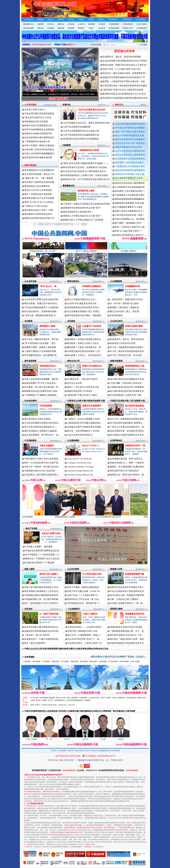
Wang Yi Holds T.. (91, 446)
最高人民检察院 (72, 698)
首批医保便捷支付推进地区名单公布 (127, 643)
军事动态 (41, 28)
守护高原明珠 (46, 406)
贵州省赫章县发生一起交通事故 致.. (41, 355)
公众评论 (81, 24)
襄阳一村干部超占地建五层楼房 (130, 132)
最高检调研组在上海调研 (73, 516)
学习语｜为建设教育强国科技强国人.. (127, 347)
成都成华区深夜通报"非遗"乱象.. (130, 174)
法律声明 (71, 751)
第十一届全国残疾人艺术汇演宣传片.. (42, 603)
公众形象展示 (74, 609)
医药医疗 (81, 28)
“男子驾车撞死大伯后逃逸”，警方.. (41, 343)
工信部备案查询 (59, 700)
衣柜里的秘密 (116, 315)
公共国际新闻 (142, 28)
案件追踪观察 (29, 28)
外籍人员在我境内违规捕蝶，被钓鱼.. (42, 379)
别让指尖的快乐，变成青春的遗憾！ (41, 311)
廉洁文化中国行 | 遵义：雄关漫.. (125, 311)
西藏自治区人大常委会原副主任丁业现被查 (83, 220)
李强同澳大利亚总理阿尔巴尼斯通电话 (81, 139)
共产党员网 (34, 698)
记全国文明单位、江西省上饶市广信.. (85, 643)
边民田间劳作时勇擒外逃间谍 (38, 157)
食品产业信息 (31, 528)
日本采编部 (65, 661)
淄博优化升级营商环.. (92, 406)
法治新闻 (51, 28)
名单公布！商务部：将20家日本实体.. (42, 467)
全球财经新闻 (114, 28)
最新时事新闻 (30, 165)
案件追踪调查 (30, 361)
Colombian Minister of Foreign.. (81, 467)
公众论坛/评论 (116, 321)
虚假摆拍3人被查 (47, 326)
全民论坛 (51, 24)
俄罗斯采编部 (124, 661)
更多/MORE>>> (103, 105)
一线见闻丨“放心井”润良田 (37, 635)
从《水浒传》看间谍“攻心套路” (25, 94)
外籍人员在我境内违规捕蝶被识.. (40, 153)
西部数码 (88, 700)
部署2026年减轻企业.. (92, 366)
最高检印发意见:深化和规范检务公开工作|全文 (124, 94)
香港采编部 (36, 661)
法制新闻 (67, 145)
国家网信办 (122, 698)
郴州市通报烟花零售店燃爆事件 (130, 139)
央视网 (44, 700)
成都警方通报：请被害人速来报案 (40, 347)
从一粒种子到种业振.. (49, 614)
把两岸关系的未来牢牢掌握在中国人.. (127, 587)
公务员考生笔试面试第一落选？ (130, 219)
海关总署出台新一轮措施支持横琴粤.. (127, 595)
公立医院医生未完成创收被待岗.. (131, 159)
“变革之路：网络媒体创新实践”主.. (41, 315)
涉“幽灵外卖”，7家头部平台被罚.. (83, 379)
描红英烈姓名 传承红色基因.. (38, 419)
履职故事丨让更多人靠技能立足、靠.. (84, 347)
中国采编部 (27, 661)
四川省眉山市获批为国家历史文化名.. (127, 435)
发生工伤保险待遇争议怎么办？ (82, 299)
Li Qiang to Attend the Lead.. (79, 463)
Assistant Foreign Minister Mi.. (80, 471)
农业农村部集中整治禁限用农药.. (40, 137)
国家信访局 (141, 698)
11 (81, 91)
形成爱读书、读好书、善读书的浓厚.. (127, 339)
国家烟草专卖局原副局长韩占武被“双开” (82, 208)
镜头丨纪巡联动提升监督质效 (38, 194)
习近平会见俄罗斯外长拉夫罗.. (92, 110)
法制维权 (41, 24)
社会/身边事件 (31, 401)
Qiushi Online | (35, 705)
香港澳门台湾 (128, 28)
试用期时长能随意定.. (92, 286)
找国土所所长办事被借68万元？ (130, 215)
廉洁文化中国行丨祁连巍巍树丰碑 (53, 94)
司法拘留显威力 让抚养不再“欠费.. (126, 395)
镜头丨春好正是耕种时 (35, 643)
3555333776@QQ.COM (41, 45)
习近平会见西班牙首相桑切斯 (77, 127)
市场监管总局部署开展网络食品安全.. (43, 551)
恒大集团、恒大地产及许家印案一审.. (42, 387)
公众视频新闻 (116, 281)
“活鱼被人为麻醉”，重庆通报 (39, 547)
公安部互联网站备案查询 (75, 700)
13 (88, 91)
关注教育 (102, 24)
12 (84, 91)
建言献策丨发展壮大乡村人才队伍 (83, 343)
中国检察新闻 (114, 24)
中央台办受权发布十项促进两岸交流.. (127, 591)
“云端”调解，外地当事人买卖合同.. (126, 383)
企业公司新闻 (142, 24)
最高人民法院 (61, 698)
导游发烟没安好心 (48, 366)
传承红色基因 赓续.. (134, 326)
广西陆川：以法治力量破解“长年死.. (84, 419)
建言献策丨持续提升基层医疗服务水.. (84, 339)
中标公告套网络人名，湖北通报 (130, 223)
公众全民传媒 (30, 281)
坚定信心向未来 (124, 51)
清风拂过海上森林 (86, 191)
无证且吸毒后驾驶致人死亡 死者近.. (84, 311)
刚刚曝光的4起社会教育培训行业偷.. (41, 391)
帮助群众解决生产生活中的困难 (39, 198)
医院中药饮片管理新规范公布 (38, 126)
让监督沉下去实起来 (92, 326)
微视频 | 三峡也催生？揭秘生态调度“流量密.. (85, 94)
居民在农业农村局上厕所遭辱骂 (130, 155)
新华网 (38, 700)
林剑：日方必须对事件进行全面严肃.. (42, 463)
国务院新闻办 (132, 698)
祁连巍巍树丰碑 (132, 286)
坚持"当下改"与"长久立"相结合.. (39, 202)
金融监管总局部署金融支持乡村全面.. (42, 631)
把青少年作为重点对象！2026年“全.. (84, 591)
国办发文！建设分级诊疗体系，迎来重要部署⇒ (125, 73)
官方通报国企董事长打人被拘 (129, 178)
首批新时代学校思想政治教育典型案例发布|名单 (125, 98)
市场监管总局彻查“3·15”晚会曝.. (40, 563)
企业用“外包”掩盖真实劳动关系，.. (83, 303)
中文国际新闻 (30, 440)
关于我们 (54, 751)
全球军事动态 (116, 440)
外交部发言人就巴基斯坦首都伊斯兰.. (42, 475)
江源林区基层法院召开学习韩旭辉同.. (127, 387)
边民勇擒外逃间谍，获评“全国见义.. (127, 459)
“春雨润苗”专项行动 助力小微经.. (82, 395)
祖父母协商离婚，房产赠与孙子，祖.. (42, 435)
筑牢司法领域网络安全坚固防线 (39, 130)
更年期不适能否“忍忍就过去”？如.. (126, 635)
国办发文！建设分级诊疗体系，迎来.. (127, 639)
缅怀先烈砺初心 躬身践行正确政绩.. (41, 431)
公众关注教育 (73, 569)
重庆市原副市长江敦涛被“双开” (78, 212)
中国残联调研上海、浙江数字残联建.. (42, 599)
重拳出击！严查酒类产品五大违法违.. (43, 559)
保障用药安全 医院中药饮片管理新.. (127, 627)
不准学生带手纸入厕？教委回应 (130, 143)
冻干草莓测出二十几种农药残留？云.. (43, 555)
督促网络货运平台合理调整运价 (39, 170)
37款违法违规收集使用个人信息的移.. (42, 307)
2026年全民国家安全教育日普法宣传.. (42, 423)
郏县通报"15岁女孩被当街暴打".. (130, 163)
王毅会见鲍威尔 (47, 446)
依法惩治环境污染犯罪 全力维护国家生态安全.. (85, 171)
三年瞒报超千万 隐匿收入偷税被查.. (41, 395)
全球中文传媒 (43, 8)
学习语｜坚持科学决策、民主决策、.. (127, 355)
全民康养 (71, 28)
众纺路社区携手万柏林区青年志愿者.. (84, 427)
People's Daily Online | (50, 705)
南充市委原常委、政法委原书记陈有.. (127, 431)
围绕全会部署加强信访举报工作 (39, 218)
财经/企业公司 (73, 361)
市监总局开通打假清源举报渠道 (130, 124)
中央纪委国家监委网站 (47, 698)
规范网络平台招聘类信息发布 (38, 214)
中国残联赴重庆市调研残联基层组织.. (42, 595)
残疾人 (92, 28)
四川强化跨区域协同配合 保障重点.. (127, 423)
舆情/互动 (119, 105)
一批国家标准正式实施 (88, 150)
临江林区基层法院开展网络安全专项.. (127, 379)
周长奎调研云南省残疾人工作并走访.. (42, 591)
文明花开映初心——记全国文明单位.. (85, 627)
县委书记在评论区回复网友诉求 (130, 151)
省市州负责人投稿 (50, 105)
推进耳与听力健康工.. (49, 574)
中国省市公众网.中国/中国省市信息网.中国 (86, 401)
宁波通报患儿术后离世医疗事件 (130, 166)
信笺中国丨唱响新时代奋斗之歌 (82, 631)
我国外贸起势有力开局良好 (80, 391)
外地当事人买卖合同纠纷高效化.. (40, 149)
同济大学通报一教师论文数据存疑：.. (84, 587)
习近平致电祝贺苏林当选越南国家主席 (81, 135)
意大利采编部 (113, 661)
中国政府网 (83, 698)
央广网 (50, 700)
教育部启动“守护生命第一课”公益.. (83, 599)
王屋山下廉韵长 (90, 614)
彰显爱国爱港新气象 (135, 574)
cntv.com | (71, 705)
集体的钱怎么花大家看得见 (37, 186)
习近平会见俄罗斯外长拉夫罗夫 (116, 516)
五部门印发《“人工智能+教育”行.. (83, 595)
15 (95, 91)
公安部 (103, 698)
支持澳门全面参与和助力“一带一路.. (127, 603)
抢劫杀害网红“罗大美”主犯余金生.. (41, 383)
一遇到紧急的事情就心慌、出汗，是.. (127, 631)
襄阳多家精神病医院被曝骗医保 (130, 170)
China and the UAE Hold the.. (80, 459)
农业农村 (102, 28)
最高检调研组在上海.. (135, 366)
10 (77, 91)
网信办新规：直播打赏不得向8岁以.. (41, 303)
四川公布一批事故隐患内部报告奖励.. (127, 419)
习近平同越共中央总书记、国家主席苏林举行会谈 (86, 123)
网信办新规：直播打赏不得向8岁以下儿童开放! (125, 65)
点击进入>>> (71, 45)
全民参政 (71, 24)
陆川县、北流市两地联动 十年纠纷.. (84, 431)
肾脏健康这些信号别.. (135, 614)
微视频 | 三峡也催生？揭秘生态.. (125, 307)
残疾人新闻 (29, 569)
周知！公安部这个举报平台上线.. (130, 231)
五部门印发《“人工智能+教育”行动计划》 (122, 69)
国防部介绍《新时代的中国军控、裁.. (127, 475)
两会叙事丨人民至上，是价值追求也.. (84, 355)
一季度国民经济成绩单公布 (37, 141)
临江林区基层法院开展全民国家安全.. (127, 391)
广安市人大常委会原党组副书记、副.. (127, 427)
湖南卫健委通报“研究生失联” (129, 147)
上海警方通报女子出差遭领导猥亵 (40, 351)
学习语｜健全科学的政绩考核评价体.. (127, 351)
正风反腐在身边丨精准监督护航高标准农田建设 (125, 86)
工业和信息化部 (94, 698)
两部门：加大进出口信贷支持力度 (83, 387)
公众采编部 (62, 751)
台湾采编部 (46, 661)
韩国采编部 (93, 661)
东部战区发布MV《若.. (136, 446)
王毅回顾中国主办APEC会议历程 (40, 471)
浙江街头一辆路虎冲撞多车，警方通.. (42, 339)
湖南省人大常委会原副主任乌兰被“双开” (82, 216)
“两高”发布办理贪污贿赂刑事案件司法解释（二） (86, 163)
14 (92, 91)
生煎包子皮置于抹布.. (52, 533)
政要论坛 (61, 24)
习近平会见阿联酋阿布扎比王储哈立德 (81, 131)
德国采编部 (84, 661)
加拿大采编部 (135, 661)
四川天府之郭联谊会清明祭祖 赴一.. (41, 427)
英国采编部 (74, 661)
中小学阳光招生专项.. (92, 574)
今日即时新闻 (30, 105)
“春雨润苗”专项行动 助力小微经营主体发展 (123, 90)
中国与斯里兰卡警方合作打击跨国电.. (42, 459)
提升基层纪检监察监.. (135, 406)
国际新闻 (61, 28)
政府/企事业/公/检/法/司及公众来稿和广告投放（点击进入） (119, 657)
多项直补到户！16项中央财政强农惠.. (42, 639)
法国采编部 (103, 661)
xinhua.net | (63, 705)
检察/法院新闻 (116, 361)
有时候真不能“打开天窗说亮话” (125, 471)
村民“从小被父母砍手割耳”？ (128, 235)
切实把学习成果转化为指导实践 (39, 182)
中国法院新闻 (128, 24)
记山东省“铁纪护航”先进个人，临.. (84, 639)
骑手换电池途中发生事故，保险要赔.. (84, 315)
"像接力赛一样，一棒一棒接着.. (39, 178)
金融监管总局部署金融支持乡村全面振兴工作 (124, 77)
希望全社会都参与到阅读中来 (38, 134)
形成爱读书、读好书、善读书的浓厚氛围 (122, 57)
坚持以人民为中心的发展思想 (38, 190)
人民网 (33, 700)
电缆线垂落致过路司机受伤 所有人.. (84, 307)
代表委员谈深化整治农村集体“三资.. (84, 351)
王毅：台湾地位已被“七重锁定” (125, 599)
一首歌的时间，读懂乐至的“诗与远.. (127, 299)
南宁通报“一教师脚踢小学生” (128, 227)
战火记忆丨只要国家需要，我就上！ (85, 635)
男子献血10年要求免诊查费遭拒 (130, 128)
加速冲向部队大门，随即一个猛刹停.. (127, 463)
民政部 (109, 698)
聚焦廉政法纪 (29, 24)
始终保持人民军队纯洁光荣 (123, 343)
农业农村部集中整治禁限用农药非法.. (42, 627)
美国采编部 (55, 661)
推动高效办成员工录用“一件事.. (39, 210)
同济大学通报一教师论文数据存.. (40, 145)
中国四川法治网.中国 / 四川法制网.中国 (127, 401)
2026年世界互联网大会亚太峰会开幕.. (42, 299)
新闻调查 (92, 24)
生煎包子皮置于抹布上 (35, 110)
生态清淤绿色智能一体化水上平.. (40, 174)
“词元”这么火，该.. (48, 286)
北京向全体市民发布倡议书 (80, 435)
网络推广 (144, 105)
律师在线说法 (73, 281)
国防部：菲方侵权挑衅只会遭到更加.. (127, 467)
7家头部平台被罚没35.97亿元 (38, 118)
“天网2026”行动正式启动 (36, 206)
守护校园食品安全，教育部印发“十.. (84, 603)
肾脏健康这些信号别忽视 (36, 122)
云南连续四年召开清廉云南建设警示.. (84, 423)
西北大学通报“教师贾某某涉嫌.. (130, 136)
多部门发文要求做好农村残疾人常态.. (42, 587)
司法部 (114, 698)
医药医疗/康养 (116, 609)
